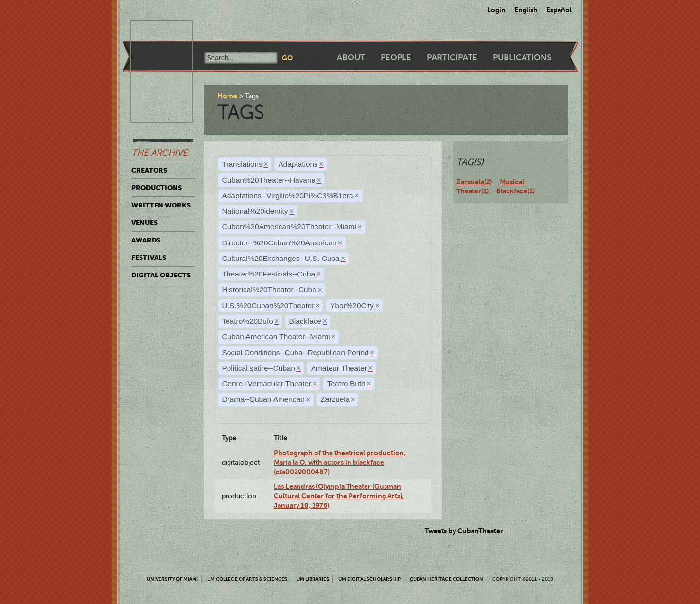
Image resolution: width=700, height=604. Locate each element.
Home (227, 96)
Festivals (149, 258)
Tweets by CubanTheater (464, 531)
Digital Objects (161, 275)
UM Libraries (313, 579)
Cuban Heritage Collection (446, 579)
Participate (452, 58)
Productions (157, 188)
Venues (144, 223)
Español (559, 10)
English (526, 10)
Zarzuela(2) (474, 182)
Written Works (161, 205)
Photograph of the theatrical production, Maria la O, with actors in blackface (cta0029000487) (340, 462)
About (351, 58)
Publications (522, 58)
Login (496, 10)
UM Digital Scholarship (369, 579)
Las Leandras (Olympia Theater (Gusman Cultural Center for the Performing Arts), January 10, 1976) (339, 496)
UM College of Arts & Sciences (247, 579)
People (396, 58)
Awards (146, 240)
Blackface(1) (516, 191)
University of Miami (172, 579)
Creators (149, 170)
